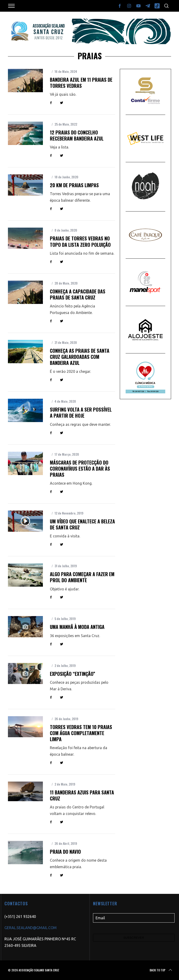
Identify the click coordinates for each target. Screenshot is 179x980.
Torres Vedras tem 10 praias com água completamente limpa (81, 733)
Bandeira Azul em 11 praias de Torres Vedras (81, 83)
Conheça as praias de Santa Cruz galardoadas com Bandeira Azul (80, 357)
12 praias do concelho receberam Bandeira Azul (77, 135)
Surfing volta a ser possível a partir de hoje (81, 412)
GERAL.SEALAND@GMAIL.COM (31, 928)
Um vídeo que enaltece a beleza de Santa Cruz (82, 524)
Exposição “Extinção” (72, 674)
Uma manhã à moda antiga (77, 627)
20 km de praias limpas (74, 185)
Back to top (161, 970)
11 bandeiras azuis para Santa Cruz (82, 795)
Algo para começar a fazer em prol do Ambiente (82, 577)
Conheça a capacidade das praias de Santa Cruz (78, 294)
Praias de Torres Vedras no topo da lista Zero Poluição (80, 241)
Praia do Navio (65, 852)
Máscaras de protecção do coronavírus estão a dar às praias (80, 469)
